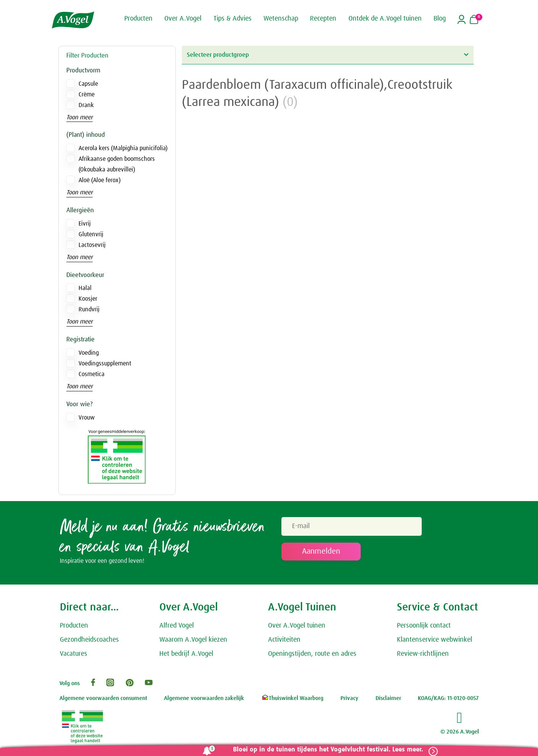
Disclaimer (388, 700)
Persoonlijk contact (424, 628)
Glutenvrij (91, 234)
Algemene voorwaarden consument (103, 700)
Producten (74, 628)
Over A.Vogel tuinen (297, 628)
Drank (86, 105)
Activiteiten (284, 642)
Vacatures (74, 655)
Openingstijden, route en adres (312, 655)
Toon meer (79, 117)
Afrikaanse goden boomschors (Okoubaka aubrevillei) (117, 164)
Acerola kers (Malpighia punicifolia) (123, 148)
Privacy (349, 700)
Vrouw (87, 418)
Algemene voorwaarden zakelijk (204, 700)
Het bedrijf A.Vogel (186, 655)
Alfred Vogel (177, 628)
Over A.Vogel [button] (183, 18)
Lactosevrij (92, 245)
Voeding (89, 353)
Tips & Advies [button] (233, 18)
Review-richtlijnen (423, 655)
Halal (85, 288)
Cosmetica (92, 374)
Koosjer (88, 299)
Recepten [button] (323, 18)
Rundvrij (89, 309)
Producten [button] (138, 18)
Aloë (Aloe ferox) (100, 180)
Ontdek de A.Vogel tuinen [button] (385, 18)
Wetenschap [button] (281, 18)
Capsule (88, 84)
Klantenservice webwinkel (434, 642)
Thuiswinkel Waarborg (292, 700)
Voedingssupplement (105, 364)
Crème (87, 94)
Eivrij (85, 224)
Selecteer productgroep (328, 55)
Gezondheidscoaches (89, 642)
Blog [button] (440, 18)
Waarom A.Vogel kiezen (193, 642)
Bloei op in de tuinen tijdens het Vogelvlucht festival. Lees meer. (325, 750)
